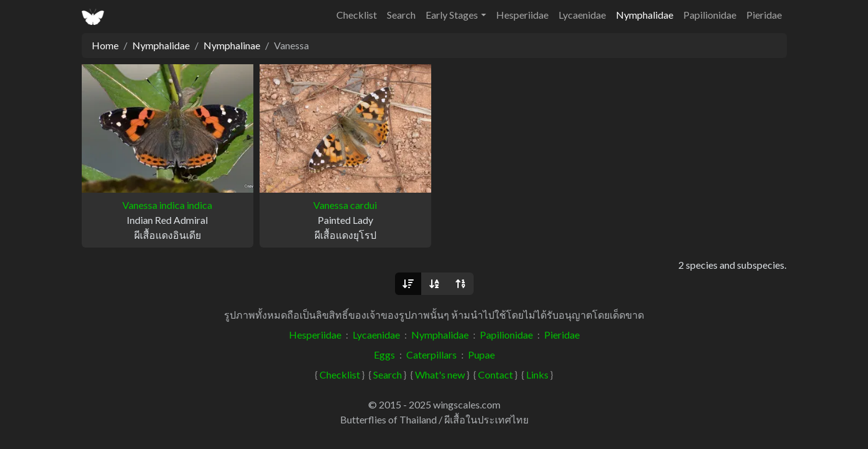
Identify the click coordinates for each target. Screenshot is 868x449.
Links (537, 374)
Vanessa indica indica (167, 205)
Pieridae (764, 15)
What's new (440, 374)
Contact (495, 374)
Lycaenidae (582, 15)
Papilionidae (710, 15)
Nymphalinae (232, 45)
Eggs (384, 355)
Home (105, 45)
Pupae (481, 355)
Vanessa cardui (345, 205)
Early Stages (452, 15)
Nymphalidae (645, 15)
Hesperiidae (522, 15)
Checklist (357, 15)
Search (401, 15)
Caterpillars (432, 355)
